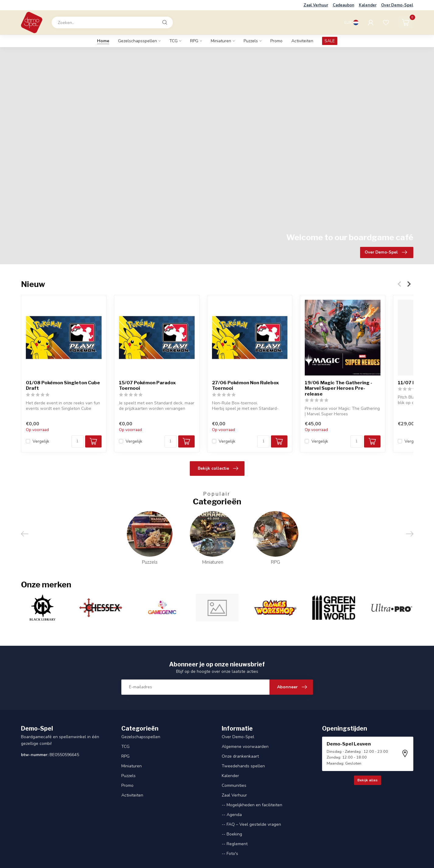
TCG (174, 41)
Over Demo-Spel (397, 5)
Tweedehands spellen (243, 766)
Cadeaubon (344, 5)
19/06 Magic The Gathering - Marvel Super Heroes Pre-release (339, 388)
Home (103, 41)
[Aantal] (77, 441)
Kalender (368, 5)
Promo (276, 41)
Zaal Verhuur (316, 5)
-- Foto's (230, 854)
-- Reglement (235, 844)
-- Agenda (232, 815)
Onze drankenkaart (240, 756)
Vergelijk (41, 441)
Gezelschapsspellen (137, 41)
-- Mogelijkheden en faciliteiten (252, 805)
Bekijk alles (368, 780)
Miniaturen (221, 41)
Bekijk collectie (218, 469)
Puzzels (251, 41)
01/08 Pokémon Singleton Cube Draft (63, 386)
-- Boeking (232, 834)
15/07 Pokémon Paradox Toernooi (147, 386)
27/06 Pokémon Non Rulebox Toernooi (245, 386)
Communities (234, 785)
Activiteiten (302, 41)
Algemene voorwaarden (245, 747)
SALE (330, 41)
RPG (194, 41)
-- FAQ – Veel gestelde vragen (251, 824)
